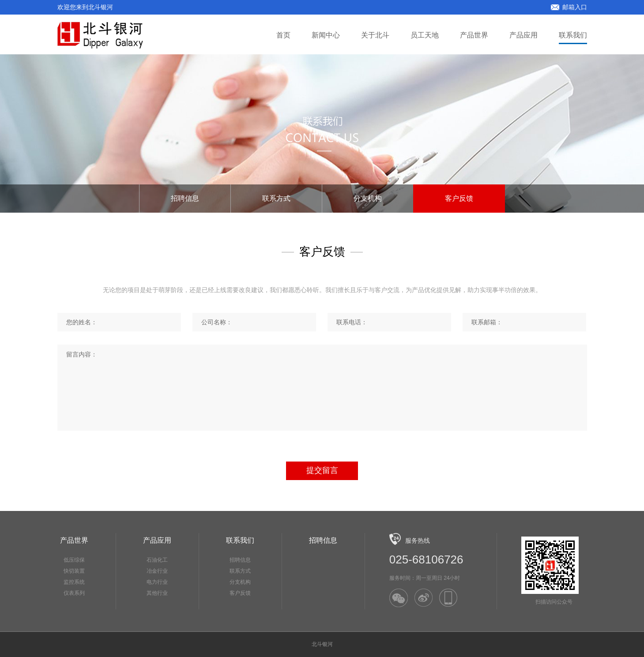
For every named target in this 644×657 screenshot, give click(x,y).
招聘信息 (185, 198)
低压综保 (74, 560)
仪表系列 (74, 593)
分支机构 (368, 198)
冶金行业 (157, 571)
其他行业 (157, 593)
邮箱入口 (569, 7)
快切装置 (74, 571)
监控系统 (74, 582)
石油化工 (157, 560)
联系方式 (276, 198)
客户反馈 (459, 198)
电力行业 (157, 582)
